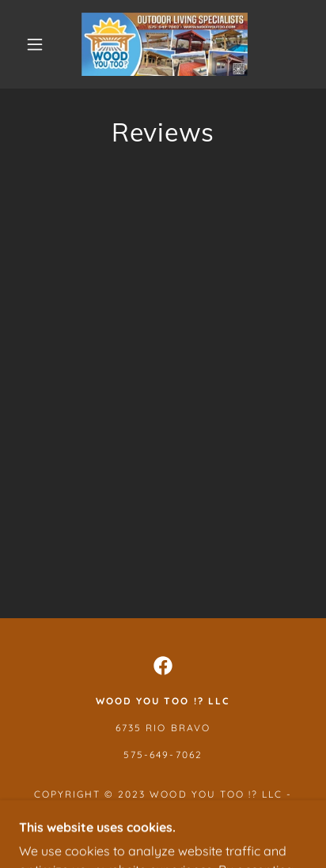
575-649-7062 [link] (163, 755)
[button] (35, 44)
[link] (165, 44)
